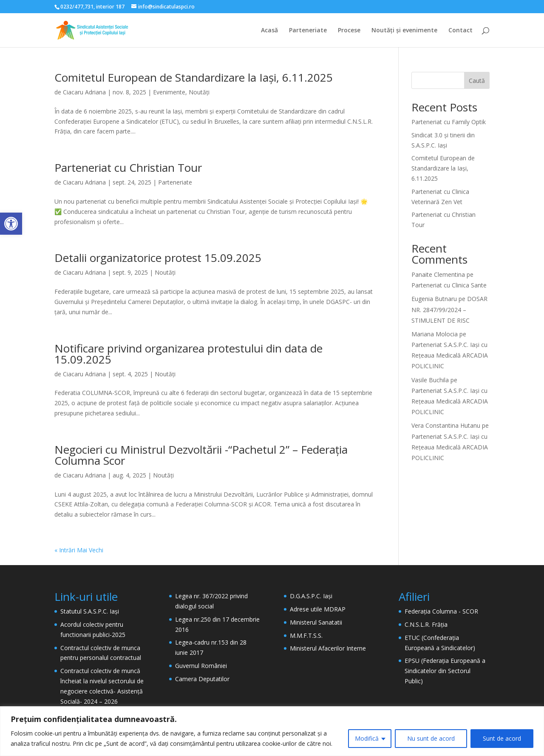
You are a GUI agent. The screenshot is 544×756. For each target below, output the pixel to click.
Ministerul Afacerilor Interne (328, 648)
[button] (11, 224)
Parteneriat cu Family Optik (449, 122)
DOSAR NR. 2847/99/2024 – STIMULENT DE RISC (449, 309)
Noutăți (199, 92)
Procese (349, 31)
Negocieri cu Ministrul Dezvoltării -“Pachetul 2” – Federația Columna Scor (201, 455)
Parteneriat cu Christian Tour (128, 168)
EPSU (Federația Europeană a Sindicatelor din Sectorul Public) (445, 671)
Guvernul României (201, 666)
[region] (272, 731)
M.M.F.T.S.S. (306, 635)
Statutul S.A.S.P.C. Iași (90, 611)
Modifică (367, 738)
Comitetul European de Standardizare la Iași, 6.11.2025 (194, 77)
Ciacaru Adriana (84, 92)
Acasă (269, 31)
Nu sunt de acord (431, 738)
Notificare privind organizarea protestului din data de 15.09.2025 (188, 354)
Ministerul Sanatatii (316, 622)
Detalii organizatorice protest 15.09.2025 (158, 258)
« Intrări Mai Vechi (79, 550)
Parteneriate (308, 31)
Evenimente (169, 92)
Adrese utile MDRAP (318, 609)
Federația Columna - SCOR (441, 611)
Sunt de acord (502, 738)
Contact (460, 31)
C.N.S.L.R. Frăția (426, 624)
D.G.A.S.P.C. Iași (311, 596)
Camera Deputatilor (202, 679)
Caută (477, 81)
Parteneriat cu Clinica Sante (449, 285)
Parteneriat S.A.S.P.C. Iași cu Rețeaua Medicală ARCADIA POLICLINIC (450, 355)
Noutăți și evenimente (404, 31)
